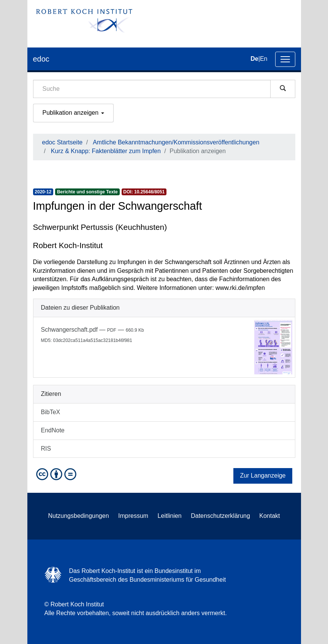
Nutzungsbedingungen (78, 516)
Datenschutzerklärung (220, 516)
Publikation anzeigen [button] (73, 113)
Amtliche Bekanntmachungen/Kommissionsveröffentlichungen (176, 142)
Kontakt (269, 516)
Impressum (133, 516)
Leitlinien (170, 516)
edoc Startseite (63, 142)
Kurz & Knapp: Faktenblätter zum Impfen (106, 151)
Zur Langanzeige (263, 475)
